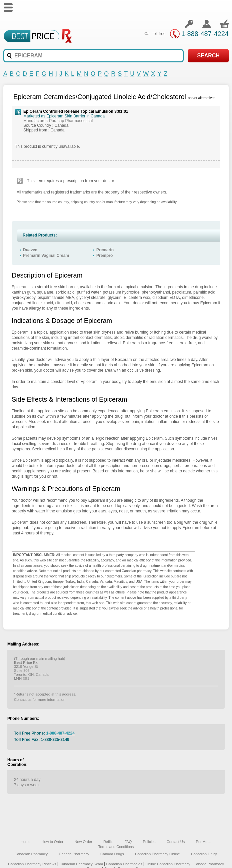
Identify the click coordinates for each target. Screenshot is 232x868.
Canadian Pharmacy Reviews (32, 864)
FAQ (128, 842)
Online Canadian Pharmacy (168, 864)
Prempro (104, 256)
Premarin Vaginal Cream (46, 256)
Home (25, 842)
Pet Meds (204, 842)
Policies (149, 842)
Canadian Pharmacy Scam (82, 864)
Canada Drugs (112, 854)
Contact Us (176, 842)
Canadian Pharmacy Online (157, 854)
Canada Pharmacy (74, 854)
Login (189, 24)
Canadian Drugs (204, 854)
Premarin (105, 250)
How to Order (52, 842)
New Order (83, 842)
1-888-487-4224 (205, 34)
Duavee (30, 250)
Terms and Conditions (116, 847)
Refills (108, 842)
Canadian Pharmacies (124, 864)
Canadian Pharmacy (31, 854)
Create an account (207, 24)
